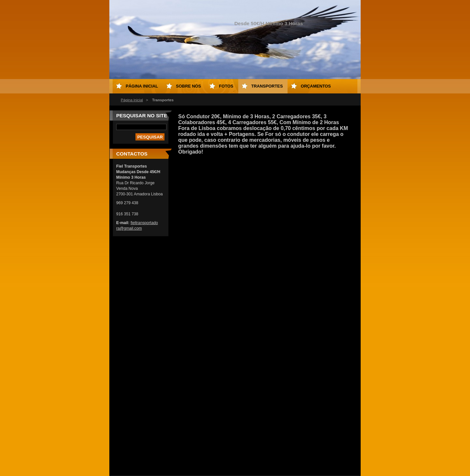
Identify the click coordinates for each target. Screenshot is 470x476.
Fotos (226, 86)
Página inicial (132, 100)
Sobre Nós (188, 86)
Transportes (267, 86)
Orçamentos (316, 86)
